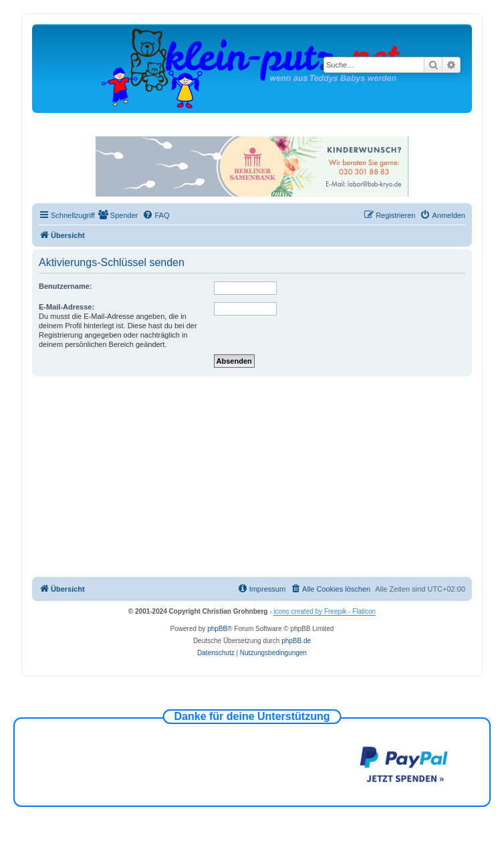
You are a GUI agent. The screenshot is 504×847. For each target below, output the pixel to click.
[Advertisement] (265, 477)
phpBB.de (296, 641)
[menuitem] (118, 215)
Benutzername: (65, 286)
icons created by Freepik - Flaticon (325, 611)
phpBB (217, 629)
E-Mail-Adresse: (67, 307)
